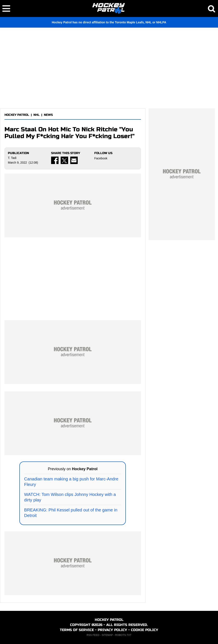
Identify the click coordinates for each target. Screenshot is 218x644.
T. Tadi (12, 158)
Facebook (101, 158)
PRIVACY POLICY (112, 630)
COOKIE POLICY (145, 630)
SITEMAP (107, 635)
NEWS (48, 115)
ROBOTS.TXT (123, 635)
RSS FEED (93, 635)
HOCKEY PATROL (17, 115)
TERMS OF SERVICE (77, 630)
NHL (37, 115)
